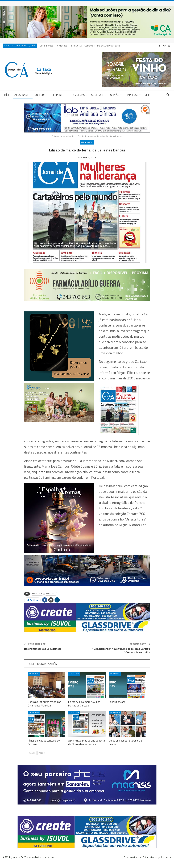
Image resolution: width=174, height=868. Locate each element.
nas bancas (51, 599)
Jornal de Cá (37, 599)
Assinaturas (76, 46)
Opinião (115, 95)
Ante (32, 758)
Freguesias (78, 95)
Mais (148, 95)
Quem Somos (46, 46)
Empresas (132, 95)
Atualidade (21, 95)
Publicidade (62, 46)
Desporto (58, 95)
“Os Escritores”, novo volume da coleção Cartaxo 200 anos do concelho (121, 656)
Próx (42, 758)
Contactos (90, 46)
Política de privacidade (109, 46)
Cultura (40, 95)
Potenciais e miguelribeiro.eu (157, 863)
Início (7, 95)
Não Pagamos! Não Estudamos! (43, 654)
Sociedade (98, 95)
